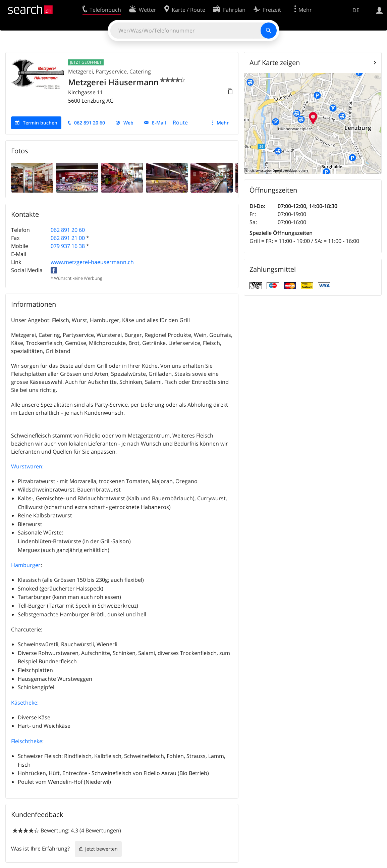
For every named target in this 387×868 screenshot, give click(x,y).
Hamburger (26, 565)
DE (356, 10)
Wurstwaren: (27, 466)
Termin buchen (40, 123)
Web (128, 123)
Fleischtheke (27, 741)
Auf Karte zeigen (275, 63)
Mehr (223, 123)
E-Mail (159, 123)
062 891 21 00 (68, 238)
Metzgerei (80, 71)
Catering (140, 71)
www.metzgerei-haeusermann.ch (92, 262)
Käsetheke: (25, 703)
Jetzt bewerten (101, 849)
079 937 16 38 (68, 246)
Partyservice (111, 71)
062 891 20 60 (90, 123)
